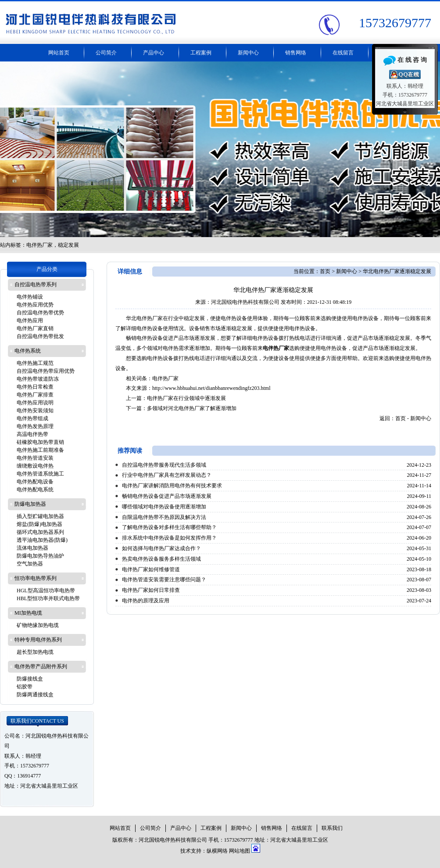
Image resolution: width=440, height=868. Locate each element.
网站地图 (240, 851)
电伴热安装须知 (35, 411)
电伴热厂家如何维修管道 (151, 569)
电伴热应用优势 (35, 305)
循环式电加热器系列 (40, 532)
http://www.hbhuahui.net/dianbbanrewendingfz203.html (211, 388)
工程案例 (201, 53)
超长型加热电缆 (35, 652)
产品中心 (154, 53)
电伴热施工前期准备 (40, 450)
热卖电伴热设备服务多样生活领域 (161, 559)
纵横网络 (217, 851)
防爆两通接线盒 (35, 695)
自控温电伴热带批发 (40, 336)
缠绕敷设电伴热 (35, 466)
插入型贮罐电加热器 (40, 516)
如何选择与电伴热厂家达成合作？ (161, 548)
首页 (325, 271)
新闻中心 (248, 53)
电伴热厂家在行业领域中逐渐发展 (186, 398)
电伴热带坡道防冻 (38, 379)
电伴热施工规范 (35, 363)
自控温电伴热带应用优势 (46, 371)
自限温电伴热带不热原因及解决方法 (164, 517)
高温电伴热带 (32, 434)
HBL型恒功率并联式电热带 (48, 598)
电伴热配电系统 (35, 490)
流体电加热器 (32, 548)
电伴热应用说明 (35, 403)
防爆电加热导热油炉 (40, 556)
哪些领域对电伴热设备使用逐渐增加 (164, 507)
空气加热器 (30, 564)
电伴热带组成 (32, 418)
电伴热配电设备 (35, 482)
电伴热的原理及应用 (146, 601)
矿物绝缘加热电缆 (38, 625)
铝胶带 (25, 687)
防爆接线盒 (30, 679)
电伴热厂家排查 (35, 395)
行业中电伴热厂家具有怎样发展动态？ (167, 475)
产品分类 (47, 269)
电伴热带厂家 (220, 149)
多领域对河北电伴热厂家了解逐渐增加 (192, 408)
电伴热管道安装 (35, 458)
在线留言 (343, 53)
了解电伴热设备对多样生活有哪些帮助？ (169, 527)
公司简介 (106, 53)
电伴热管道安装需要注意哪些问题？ (164, 580)
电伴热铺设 (30, 297)
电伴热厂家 (165, 378)
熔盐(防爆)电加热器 (39, 524)
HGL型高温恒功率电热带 (46, 591)
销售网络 (296, 53)
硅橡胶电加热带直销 (40, 442)
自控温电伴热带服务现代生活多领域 (164, 465)
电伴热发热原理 (35, 426)
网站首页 (59, 53)
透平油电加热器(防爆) (42, 540)
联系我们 (37, 721)
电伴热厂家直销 (35, 328)
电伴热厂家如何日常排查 (151, 590)
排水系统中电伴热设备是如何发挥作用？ (169, 538)
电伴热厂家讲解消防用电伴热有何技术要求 (172, 486)
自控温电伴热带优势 (40, 313)
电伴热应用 (30, 321)
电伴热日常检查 (35, 387)
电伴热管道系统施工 (40, 474)
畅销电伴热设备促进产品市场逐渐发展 (167, 496)
